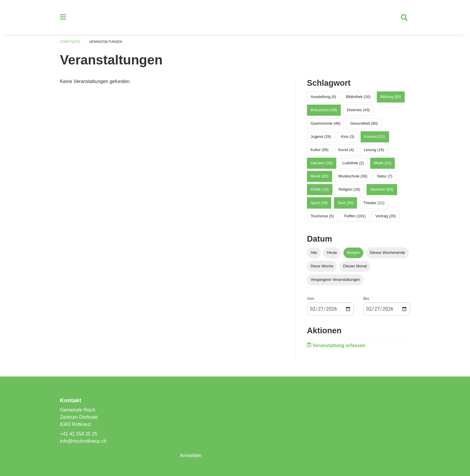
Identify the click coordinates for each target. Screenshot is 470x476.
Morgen (353, 253)
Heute (332, 253)
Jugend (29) (321, 137)
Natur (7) (385, 176)
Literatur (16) (321, 163)
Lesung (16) (374, 150)
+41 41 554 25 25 (79, 434)
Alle (314, 253)
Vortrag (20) (386, 216)
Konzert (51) (375, 137)
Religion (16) (349, 190)
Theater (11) (374, 203)
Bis (366, 299)
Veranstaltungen (106, 42)
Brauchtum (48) (324, 110)
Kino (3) (348, 137)
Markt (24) (382, 163)
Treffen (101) (355, 216)
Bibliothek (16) (358, 97)
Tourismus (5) (322, 216)
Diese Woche (322, 266)
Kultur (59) (320, 150)
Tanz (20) (345, 203)
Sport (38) (319, 203)
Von (311, 299)
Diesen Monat (355, 266)
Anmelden (191, 455)
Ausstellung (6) (323, 97)
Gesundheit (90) (364, 123)
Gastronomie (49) (326, 123)
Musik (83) (320, 176)
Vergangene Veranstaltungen (335, 280)
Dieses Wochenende (388, 253)
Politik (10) (320, 190)
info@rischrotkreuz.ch (83, 441)
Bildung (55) (391, 97)
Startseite (70, 42)
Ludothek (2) (353, 163)
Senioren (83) (382, 190)
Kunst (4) (346, 150)
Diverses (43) (358, 110)
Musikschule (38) (353, 176)
